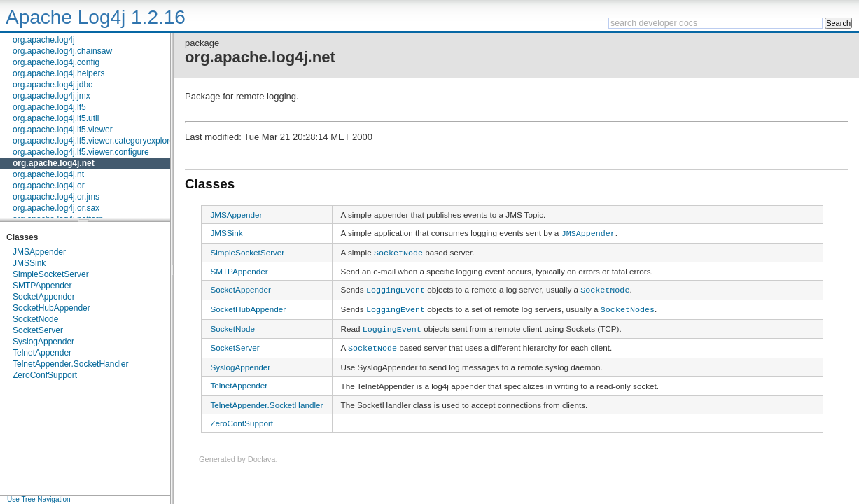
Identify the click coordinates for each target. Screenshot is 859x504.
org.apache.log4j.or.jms (56, 197)
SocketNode (35, 319)
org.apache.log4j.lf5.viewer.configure (81, 152)
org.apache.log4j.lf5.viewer (63, 129)
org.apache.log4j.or (49, 185)
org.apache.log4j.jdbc (53, 85)
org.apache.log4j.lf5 (49, 107)
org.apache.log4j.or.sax (56, 208)
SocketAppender (44, 297)
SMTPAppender (42, 286)
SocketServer (38, 330)
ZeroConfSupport (45, 375)
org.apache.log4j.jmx (51, 96)
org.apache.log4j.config (56, 62)
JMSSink (29, 263)
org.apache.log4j (44, 40)
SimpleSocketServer (51, 274)
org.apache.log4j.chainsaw (62, 51)
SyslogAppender (43, 342)
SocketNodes (628, 305)
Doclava (262, 452)
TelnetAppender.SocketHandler (70, 364)
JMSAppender (39, 252)
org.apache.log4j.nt (48, 174)
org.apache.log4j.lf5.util (56, 118)
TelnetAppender (42, 353)
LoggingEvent (396, 287)
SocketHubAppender (51, 308)
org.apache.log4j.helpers (58, 73)
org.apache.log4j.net (54, 163)
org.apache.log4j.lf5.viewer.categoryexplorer (95, 141)
